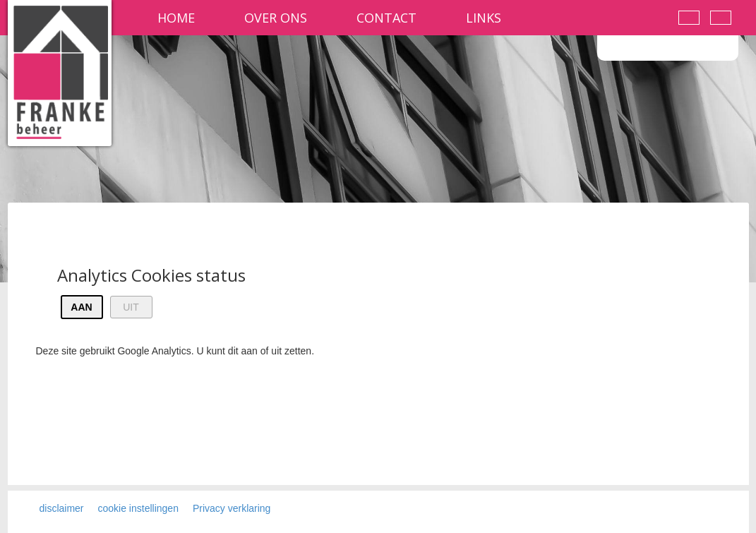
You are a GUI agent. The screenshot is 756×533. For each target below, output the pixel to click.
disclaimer (62, 508)
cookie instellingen (138, 508)
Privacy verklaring (232, 508)
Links (484, 18)
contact (386, 18)
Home (176, 18)
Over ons (276, 18)
